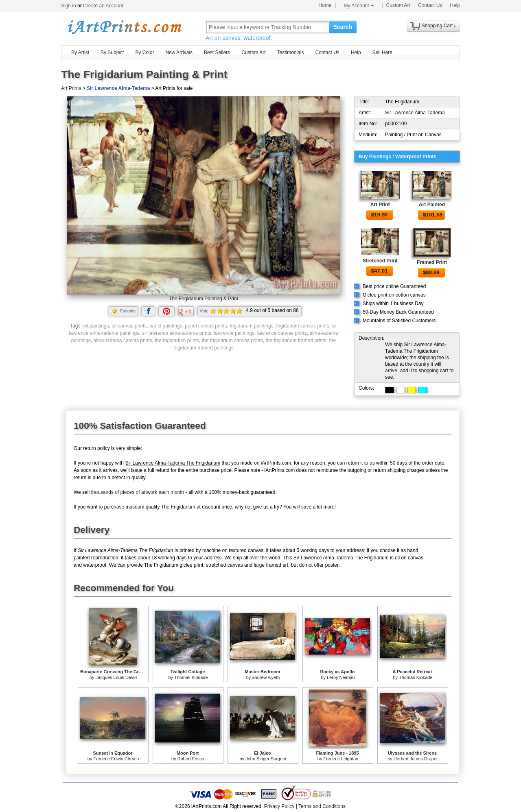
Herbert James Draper (416, 759)
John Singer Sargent (266, 759)
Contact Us (430, 5)
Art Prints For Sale (124, 27)
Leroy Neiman (341, 677)
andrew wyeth (266, 677)
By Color (144, 52)
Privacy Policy (279, 806)
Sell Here (382, 52)
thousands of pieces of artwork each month (137, 492)
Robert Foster (191, 759)
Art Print (380, 205)
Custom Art (398, 5)
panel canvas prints (206, 326)
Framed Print (432, 262)
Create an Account (103, 6)
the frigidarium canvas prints (232, 341)
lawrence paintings (234, 333)
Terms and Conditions (322, 806)
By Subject (112, 52)
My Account (359, 6)
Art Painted (432, 205)
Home (325, 5)
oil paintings (96, 326)
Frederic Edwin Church (116, 759)
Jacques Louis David (116, 677)
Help (455, 5)
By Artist (80, 52)
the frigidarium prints (177, 341)
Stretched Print (380, 261)
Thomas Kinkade (191, 677)
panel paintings (166, 326)
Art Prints (71, 88)
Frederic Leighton (341, 759)
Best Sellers (217, 52)
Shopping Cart (437, 26)
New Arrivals (179, 52)
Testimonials (290, 52)
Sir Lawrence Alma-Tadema (118, 88)
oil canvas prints (129, 326)
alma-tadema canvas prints (123, 341)
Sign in (69, 6)
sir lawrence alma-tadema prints (177, 333)
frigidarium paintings (251, 326)
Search (343, 27)
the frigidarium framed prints (296, 341)
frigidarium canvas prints (302, 326)
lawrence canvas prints (282, 333)
